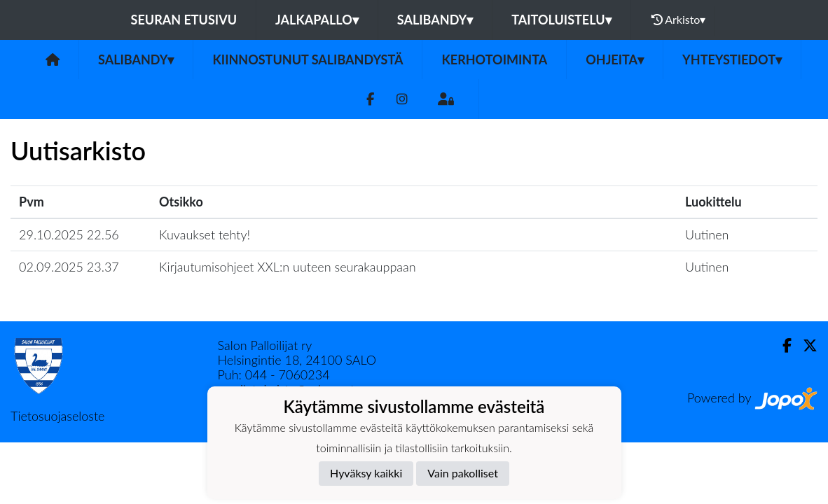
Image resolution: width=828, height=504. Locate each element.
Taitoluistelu (561, 20)
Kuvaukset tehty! (205, 234)
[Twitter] (805, 345)
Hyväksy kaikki (366, 473)
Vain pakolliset (463, 473)
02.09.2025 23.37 (69, 267)
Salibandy (435, 20)
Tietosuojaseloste (57, 416)
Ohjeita (615, 59)
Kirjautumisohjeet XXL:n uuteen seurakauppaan (288, 267)
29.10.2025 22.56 (69, 234)
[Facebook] (370, 99)
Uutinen (707, 234)
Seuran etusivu (184, 20)
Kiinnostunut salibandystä (308, 59)
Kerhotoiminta (494, 59)
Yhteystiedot (732, 59)
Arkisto (679, 20)
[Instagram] (402, 99)
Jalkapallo (317, 20)
